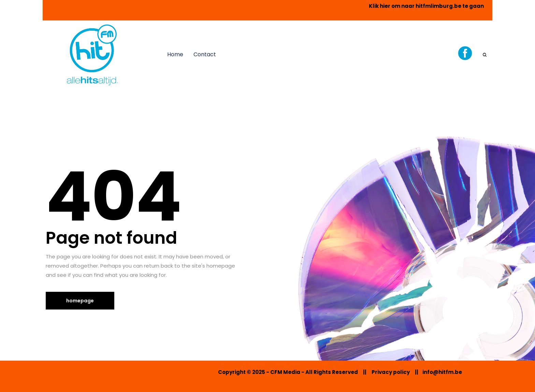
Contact (205, 54)
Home (175, 54)
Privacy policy (391, 372)
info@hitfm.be (442, 372)
